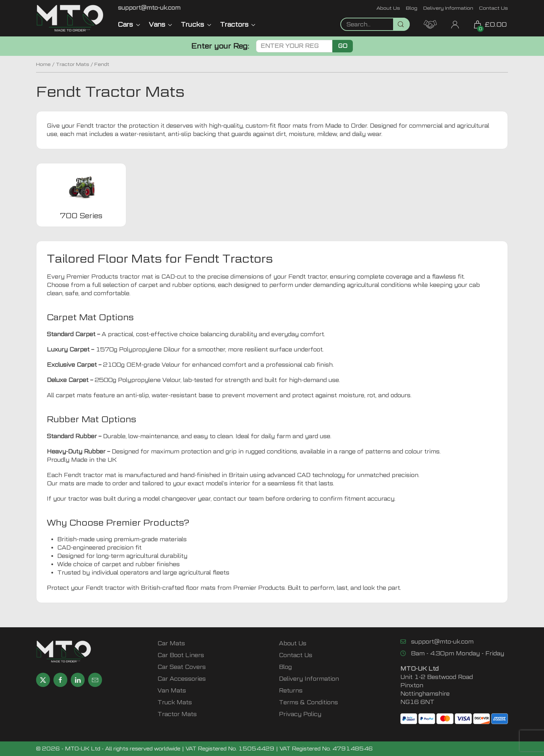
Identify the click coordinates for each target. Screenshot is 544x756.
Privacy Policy (300, 714)
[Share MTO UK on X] (43, 680)
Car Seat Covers (182, 667)
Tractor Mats (73, 64)
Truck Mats (175, 702)
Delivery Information (448, 8)
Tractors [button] (238, 24)
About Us (388, 8)
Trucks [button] (196, 24)
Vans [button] (161, 24)
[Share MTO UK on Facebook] (60, 680)
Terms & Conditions (308, 702)
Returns (291, 691)
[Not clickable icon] (375, 24)
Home (43, 64)
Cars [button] (129, 24)
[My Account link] (455, 24)
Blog (412, 8)
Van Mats (172, 691)
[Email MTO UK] (149, 8)
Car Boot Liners (181, 655)
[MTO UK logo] (70, 18)
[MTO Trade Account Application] (430, 24)
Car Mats (171, 643)
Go (343, 46)
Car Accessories (182, 679)
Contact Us (494, 8)
